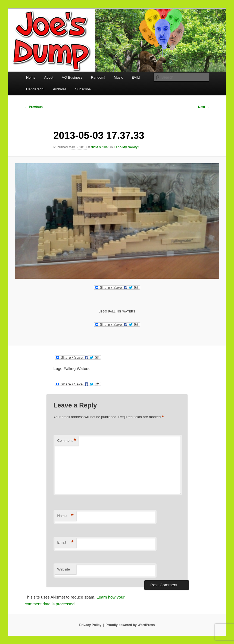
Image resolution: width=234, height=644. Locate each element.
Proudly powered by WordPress (130, 625)
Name (65, 516)
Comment (67, 441)
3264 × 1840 (100, 147)
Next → (204, 107)
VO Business (72, 77)
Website (64, 569)
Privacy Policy (90, 625)
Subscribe (83, 89)
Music (118, 77)
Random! (98, 77)
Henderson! (35, 89)
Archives (60, 89)
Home (31, 77)
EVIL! (136, 77)
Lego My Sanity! (126, 147)
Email (65, 543)
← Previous (34, 107)
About (49, 77)
